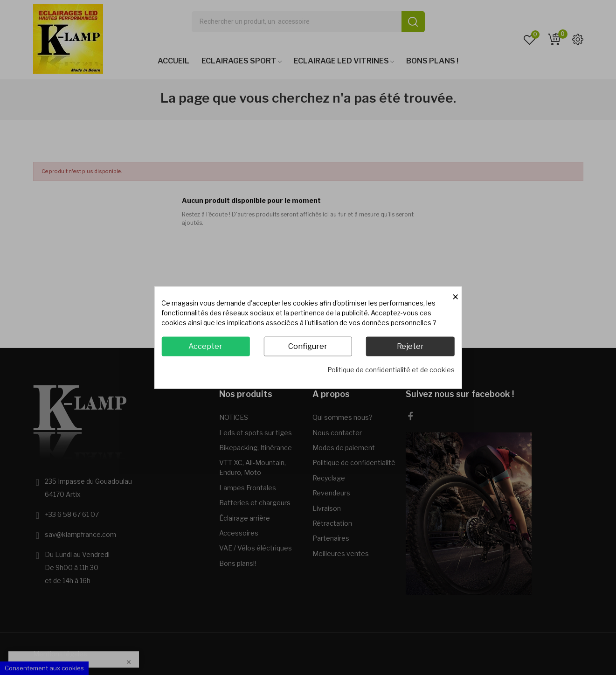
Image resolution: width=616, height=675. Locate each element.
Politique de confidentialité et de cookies (391, 370)
